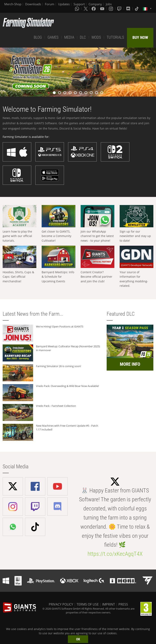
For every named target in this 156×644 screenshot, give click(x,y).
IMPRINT (109, 604)
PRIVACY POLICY (61, 604)
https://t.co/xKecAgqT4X (115, 554)
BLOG (38, 37)
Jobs (109, 4)
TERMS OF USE (88, 604)
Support (79, 4)
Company (95, 4)
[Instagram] (111, 9)
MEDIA (69, 37)
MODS (96, 37)
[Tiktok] (137, 9)
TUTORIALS (115, 37)
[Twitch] (120, 9)
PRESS (123, 604)
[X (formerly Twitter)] (86, 9)
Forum (50, 4)
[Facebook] (94, 9)
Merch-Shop (13, 4)
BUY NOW (140, 37)
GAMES (53, 37)
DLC (83, 37)
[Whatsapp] (77, 9)
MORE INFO (130, 364)
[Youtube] (103, 9)
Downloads (33, 4)
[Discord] (129, 9)
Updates (64, 4)
